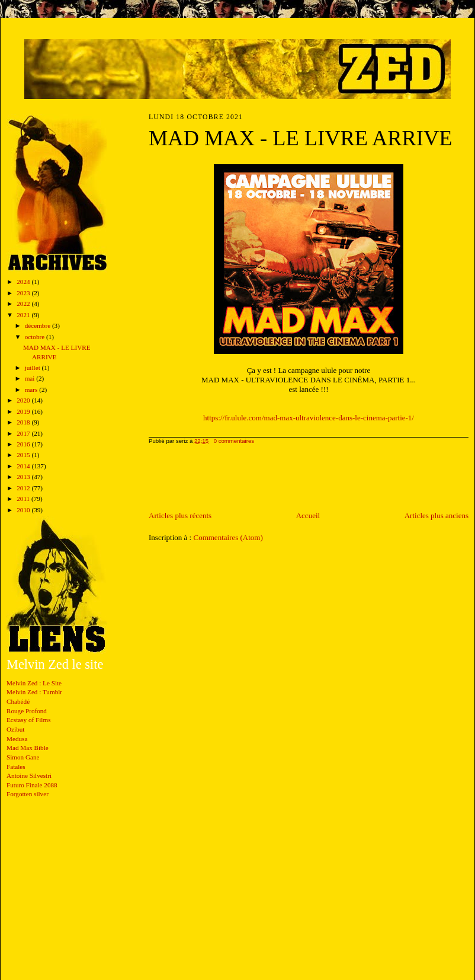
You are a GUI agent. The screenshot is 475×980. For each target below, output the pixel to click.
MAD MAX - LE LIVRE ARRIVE (300, 138)
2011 (24, 499)
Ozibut (15, 729)
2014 (24, 466)
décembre (38, 325)
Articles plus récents (180, 515)
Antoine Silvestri (29, 775)
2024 (24, 282)
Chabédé (18, 701)
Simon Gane (23, 757)
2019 (24, 411)
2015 (24, 455)
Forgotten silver (28, 794)
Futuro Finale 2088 (32, 785)
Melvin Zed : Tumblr (34, 692)
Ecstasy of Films (28, 720)
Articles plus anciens (437, 515)
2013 (24, 477)
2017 (24, 433)
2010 (24, 510)
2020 (24, 400)
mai (31, 378)
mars (32, 390)
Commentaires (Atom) (228, 537)
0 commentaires (234, 441)
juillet (33, 368)
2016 (24, 444)
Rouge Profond (27, 711)
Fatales (16, 767)
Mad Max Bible (28, 748)
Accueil (308, 515)
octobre (36, 337)
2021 (24, 315)
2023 (24, 293)
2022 (24, 304)
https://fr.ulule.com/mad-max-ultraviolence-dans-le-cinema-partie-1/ (309, 418)
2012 (24, 488)
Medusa (17, 739)
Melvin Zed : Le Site (34, 683)
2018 (24, 422)
